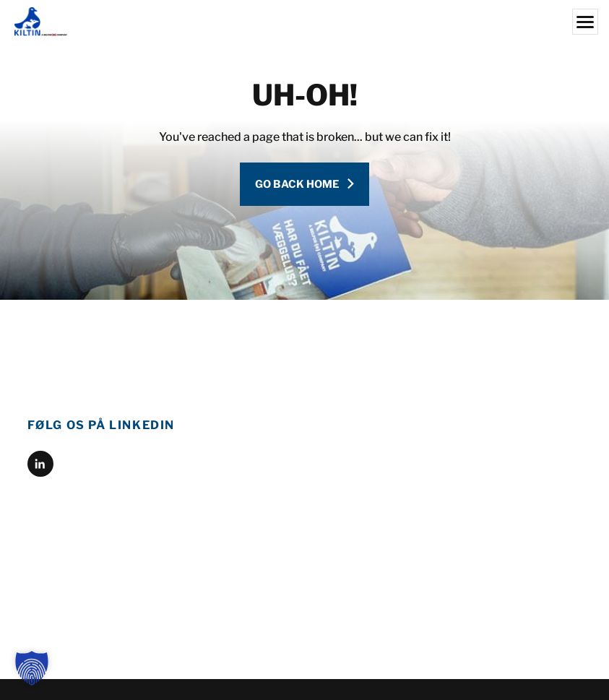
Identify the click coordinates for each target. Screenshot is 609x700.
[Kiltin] (304, 22)
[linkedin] (40, 464)
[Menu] (585, 22)
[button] (32, 668)
